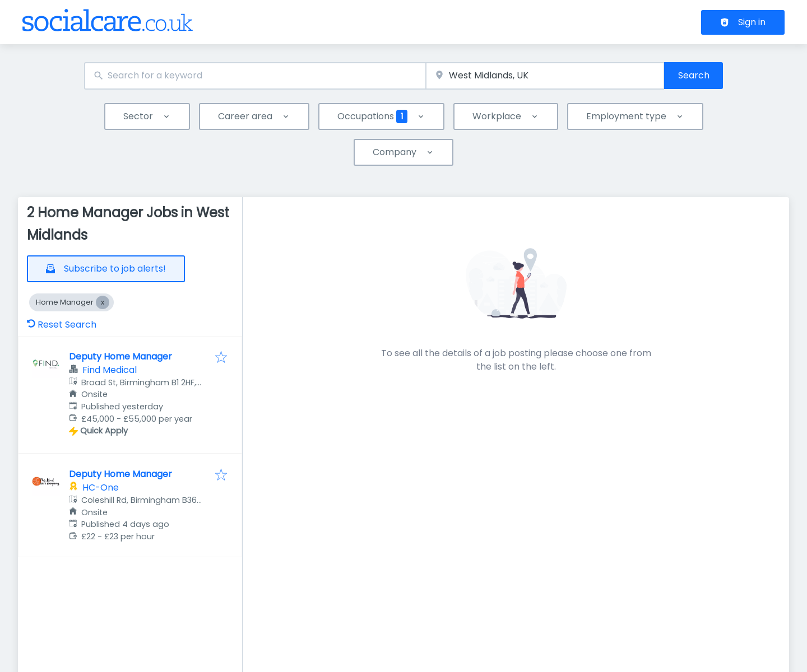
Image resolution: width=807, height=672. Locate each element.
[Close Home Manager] (103, 302)
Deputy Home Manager (120, 356)
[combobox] (255, 76)
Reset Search (62, 325)
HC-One (101, 487)
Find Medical (110, 370)
